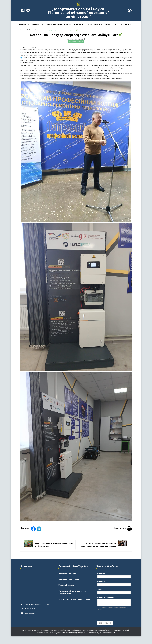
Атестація (79, 24)
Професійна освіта (77, 42)
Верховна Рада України (69, 579)
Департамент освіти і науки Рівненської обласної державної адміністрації (78, 13)
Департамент (22, 24)
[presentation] (112, 616)
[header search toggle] (130, 11)
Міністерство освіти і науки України (74, 599)
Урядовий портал (66, 585)
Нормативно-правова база (58, 24)
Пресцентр (125, 24)
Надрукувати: (123, 528)
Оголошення (111, 24)
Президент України (67, 573)
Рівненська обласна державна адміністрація (72, 592)
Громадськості (94, 24)
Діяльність (37, 24)
